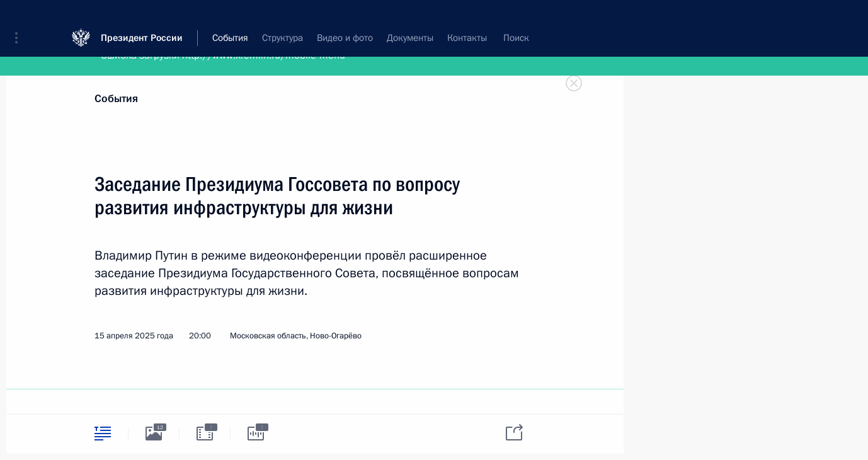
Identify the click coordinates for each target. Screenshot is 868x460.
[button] (21, 19)
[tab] (103, 433)
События (116, 99)
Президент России (142, 19)
